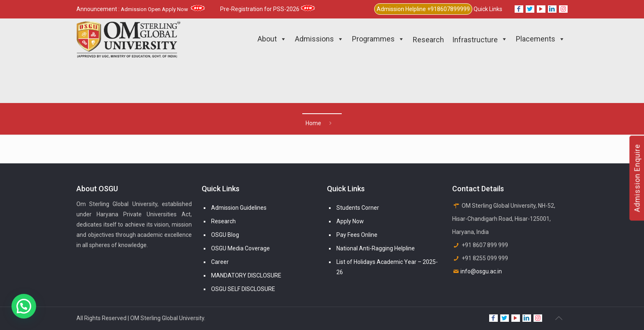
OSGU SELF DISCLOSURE (243, 289)
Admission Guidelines (239, 208)
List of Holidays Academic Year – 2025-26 (387, 267)
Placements (540, 39)
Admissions (319, 39)
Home (313, 123)
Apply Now (350, 221)
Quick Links (488, 9)
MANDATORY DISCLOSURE (246, 275)
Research (223, 221)
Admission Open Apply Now (163, 9)
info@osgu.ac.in (481, 271)
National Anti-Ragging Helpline (376, 248)
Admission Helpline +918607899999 (423, 9)
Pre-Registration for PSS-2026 (268, 9)
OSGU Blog (225, 235)
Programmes (378, 39)
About (272, 39)
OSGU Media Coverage (240, 248)
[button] (24, 306)
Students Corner (358, 208)
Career (220, 262)
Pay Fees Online (357, 235)
